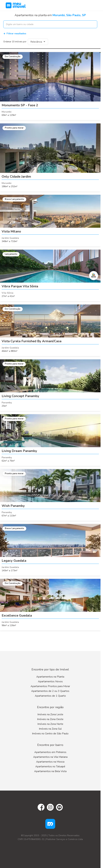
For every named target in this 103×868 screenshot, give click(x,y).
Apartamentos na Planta (50, 677)
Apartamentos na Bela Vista (50, 771)
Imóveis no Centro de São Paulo (50, 734)
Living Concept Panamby (20, 396)
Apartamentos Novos (50, 681)
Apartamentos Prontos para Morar (50, 686)
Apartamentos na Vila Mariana (50, 757)
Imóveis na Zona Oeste (50, 719)
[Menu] (96, 5)
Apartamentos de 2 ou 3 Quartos (50, 691)
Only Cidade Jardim (16, 177)
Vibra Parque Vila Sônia (20, 286)
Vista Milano (11, 231)
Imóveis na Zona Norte (50, 724)
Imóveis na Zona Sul (50, 729)
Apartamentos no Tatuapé (50, 767)
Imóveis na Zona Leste (50, 714)
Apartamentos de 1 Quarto (50, 696)
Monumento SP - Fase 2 (20, 105)
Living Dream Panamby (19, 451)
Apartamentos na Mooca (50, 762)
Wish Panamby (13, 506)
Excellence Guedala (17, 615)
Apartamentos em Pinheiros (50, 752)
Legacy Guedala (14, 561)
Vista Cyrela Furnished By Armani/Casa (32, 341)
